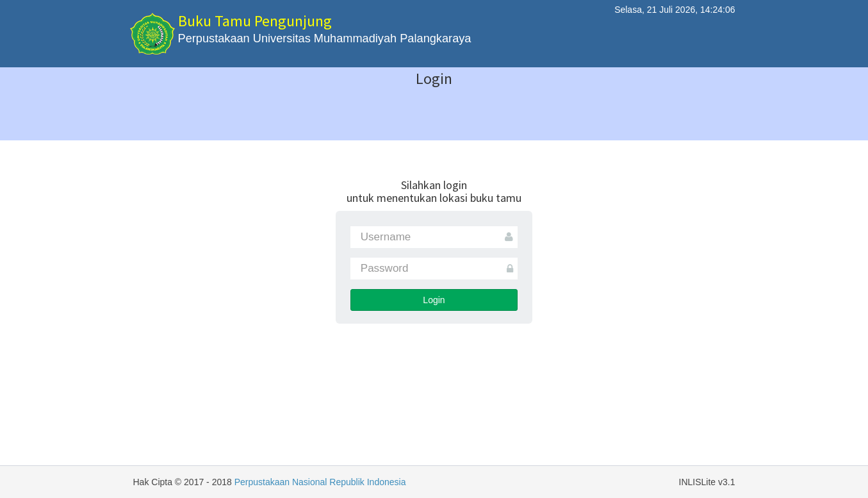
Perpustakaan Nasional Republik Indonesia (320, 482)
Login (434, 300)
